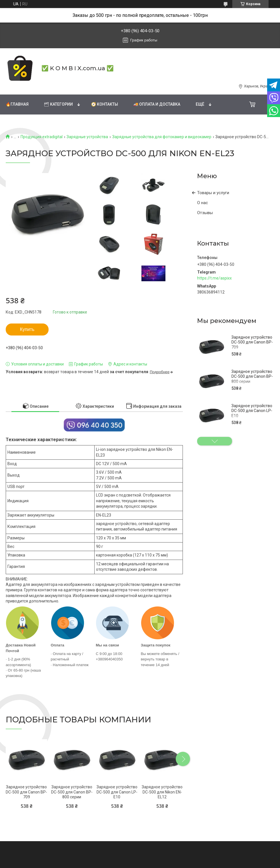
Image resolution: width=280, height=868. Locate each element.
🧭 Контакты (105, 104)
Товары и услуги (213, 193)
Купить (27, 329)
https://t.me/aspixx (214, 278)
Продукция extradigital (42, 137)
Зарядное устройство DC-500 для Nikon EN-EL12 (162, 792)
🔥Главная (17, 104)
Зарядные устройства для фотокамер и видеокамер (162, 137)
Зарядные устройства (87, 137)
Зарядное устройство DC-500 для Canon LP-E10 (252, 411)
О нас (203, 203)
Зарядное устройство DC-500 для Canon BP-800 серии (252, 376)
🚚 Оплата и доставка (157, 104)
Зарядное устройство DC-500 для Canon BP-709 (252, 342)
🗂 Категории (58, 104)
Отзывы (205, 213)
